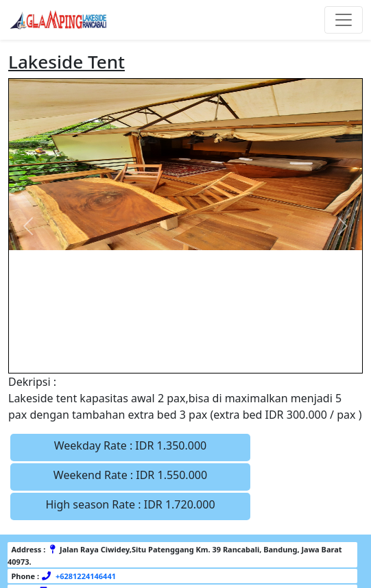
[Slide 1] (136, 354)
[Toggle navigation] (344, 20)
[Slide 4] (211, 354)
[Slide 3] (186, 354)
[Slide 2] (161, 354)
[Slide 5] (235, 354)
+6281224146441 (85, 576)
